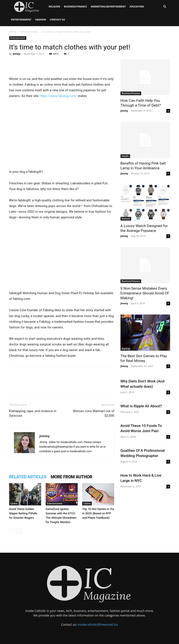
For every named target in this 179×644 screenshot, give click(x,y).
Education (137, 6)
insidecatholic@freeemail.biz (98, 624)
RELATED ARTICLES (28, 477)
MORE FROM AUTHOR (71, 477)
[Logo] (28, 7)
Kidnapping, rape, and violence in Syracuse (33, 413)
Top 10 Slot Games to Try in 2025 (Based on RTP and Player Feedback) (98, 513)
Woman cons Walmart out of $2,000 (94, 413)
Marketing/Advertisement (108, 6)
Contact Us (57, 20)
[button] (165, 7)
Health (125, 156)
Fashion (41, 20)
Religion (54, 6)
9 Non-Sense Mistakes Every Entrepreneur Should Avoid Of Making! (145, 293)
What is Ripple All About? (141, 406)
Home (13, 32)
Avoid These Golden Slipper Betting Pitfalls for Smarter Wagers (23, 513)
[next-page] (19, 531)
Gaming (126, 349)
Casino (14, 503)
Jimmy (17, 54)
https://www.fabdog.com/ (58, 96)
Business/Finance (75, 6)
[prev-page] (12, 531)
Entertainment (21, 20)
